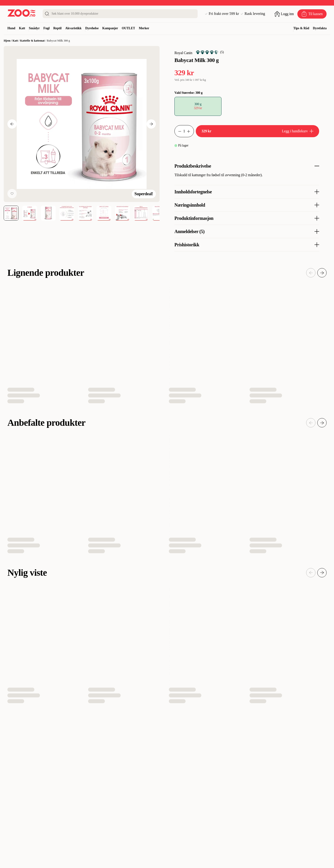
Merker (144, 28)
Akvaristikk (73, 28)
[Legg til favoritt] (12, 194)
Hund (11, 28)
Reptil (58, 28)
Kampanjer (110, 28)
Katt (22, 28)
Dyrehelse (92, 28)
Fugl (47, 28)
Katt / (16, 41)
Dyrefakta (320, 28)
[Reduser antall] (178, 131)
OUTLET (128, 28)
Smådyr (34, 28)
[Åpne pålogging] (284, 14)
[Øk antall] (190, 131)
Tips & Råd (301, 28)
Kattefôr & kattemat (32, 41)
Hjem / (8, 41)
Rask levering (253, 14)
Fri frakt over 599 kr (222, 14)
